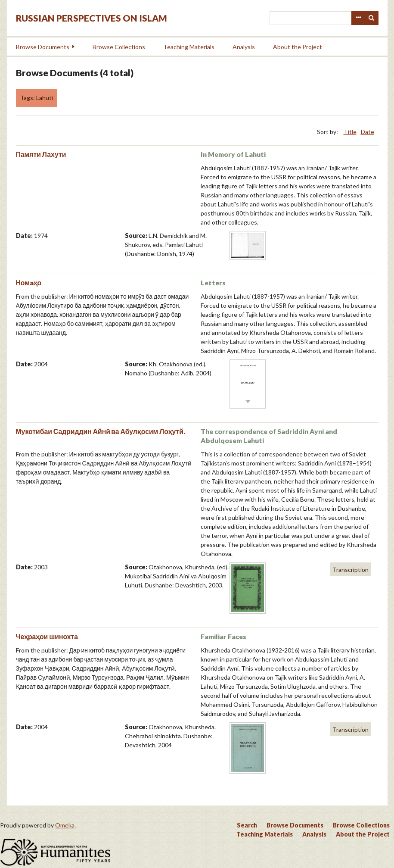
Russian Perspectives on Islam (92, 18)
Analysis (244, 47)
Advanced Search (358, 18)
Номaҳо (29, 283)
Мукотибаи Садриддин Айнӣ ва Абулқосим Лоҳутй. (101, 431)
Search (372, 18)
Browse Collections (119, 47)
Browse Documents (43, 47)
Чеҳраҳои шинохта (47, 636)
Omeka (65, 825)
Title (350, 132)
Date (368, 132)
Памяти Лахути (41, 154)
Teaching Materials (189, 47)
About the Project (298, 47)
